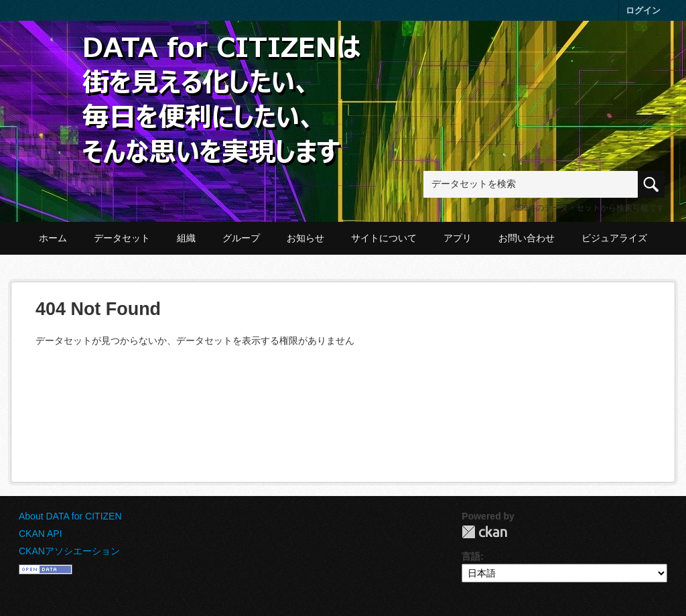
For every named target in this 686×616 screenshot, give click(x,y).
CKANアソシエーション (69, 551)
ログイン (643, 10)
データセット (122, 238)
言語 (471, 556)
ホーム (53, 238)
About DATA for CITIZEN (70, 516)
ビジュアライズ (614, 238)
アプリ (458, 238)
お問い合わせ (527, 238)
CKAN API (41, 534)
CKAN (484, 532)
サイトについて (384, 238)
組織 (186, 238)
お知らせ (305, 238)
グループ (241, 238)
